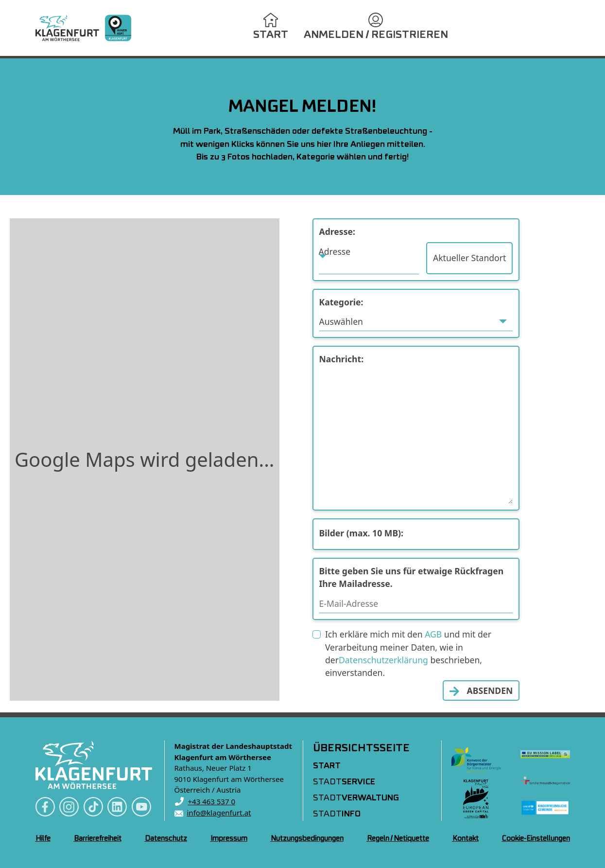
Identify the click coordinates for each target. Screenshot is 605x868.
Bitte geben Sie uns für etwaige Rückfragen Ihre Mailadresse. (412, 577)
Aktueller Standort (469, 258)
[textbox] (369, 251)
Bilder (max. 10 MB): (362, 533)
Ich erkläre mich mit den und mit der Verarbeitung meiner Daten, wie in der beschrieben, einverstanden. (408, 653)
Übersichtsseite (361, 748)
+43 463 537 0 (212, 801)
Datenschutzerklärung (383, 660)
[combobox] (369, 258)
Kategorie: (341, 302)
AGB (433, 634)
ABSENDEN (490, 691)
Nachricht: (342, 359)
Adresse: (337, 231)
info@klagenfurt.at (219, 813)
